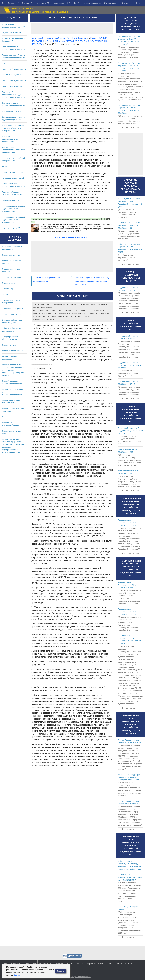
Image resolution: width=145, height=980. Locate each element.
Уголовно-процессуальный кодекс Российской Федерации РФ (13, 220)
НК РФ (5, 166)
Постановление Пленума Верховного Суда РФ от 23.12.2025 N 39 (129, 225)
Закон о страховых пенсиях (14, 351)
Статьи (125, 3)
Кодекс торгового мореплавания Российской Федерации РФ (13, 150)
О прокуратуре (8, 289)
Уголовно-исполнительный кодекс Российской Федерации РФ (13, 209)
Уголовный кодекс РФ (11, 228)
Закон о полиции (9, 345)
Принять (61, 971)
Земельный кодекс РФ (11, 111)
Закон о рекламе (9, 417)
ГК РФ (4, 63)
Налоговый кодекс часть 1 (13, 172)
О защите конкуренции (12, 277)
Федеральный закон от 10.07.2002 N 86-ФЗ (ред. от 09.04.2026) (130, 365)
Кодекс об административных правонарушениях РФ (11, 139)
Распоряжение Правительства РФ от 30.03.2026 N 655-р (127, 585)
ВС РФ (76, 3)
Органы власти (111, 3)
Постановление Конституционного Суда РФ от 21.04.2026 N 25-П (130, 877)
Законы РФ (27, 3)
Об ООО (5, 294)
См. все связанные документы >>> (72, 237)
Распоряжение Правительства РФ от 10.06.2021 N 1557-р (127, 523)
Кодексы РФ (13, 3)
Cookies (17, 975)
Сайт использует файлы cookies (77, 977)
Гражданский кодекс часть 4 (14, 86)
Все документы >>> (131, 128)
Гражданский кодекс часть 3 (14, 81)
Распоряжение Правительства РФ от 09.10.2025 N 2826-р (127, 612)
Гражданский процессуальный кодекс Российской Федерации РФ (13, 95)
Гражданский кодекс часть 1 (14, 69)
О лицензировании (10, 283)
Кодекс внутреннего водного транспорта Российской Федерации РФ (14, 128)
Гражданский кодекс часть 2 (14, 75)
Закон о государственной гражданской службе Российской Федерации (13, 392)
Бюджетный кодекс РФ (11, 33)
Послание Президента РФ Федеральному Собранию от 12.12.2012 (130, 431)
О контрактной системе (12, 314)
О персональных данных (12, 308)
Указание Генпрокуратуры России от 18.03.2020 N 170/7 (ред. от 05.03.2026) (129, 777)
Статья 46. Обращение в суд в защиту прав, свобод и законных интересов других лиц (92, 281)
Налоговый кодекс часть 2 (13, 178)
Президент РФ (43, 3)
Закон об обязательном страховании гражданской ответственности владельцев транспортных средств (13, 370)
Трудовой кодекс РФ (10, 200)
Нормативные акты (92, 3)
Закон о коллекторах (11, 255)
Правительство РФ (61, 3)
